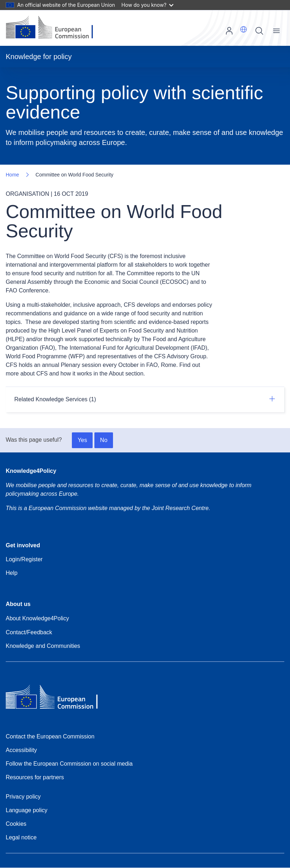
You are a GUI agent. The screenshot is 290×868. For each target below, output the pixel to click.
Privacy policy (23, 797)
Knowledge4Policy (31, 471)
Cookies (16, 824)
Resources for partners (35, 777)
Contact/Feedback (29, 632)
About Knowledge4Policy (37, 618)
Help (12, 573)
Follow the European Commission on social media (69, 764)
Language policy (27, 810)
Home (12, 175)
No (104, 440)
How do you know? (148, 5)
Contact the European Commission (50, 736)
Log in (229, 31)
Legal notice (21, 837)
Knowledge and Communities (43, 646)
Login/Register (24, 559)
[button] (244, 29)
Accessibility (21, 750)
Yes (82, 440)
